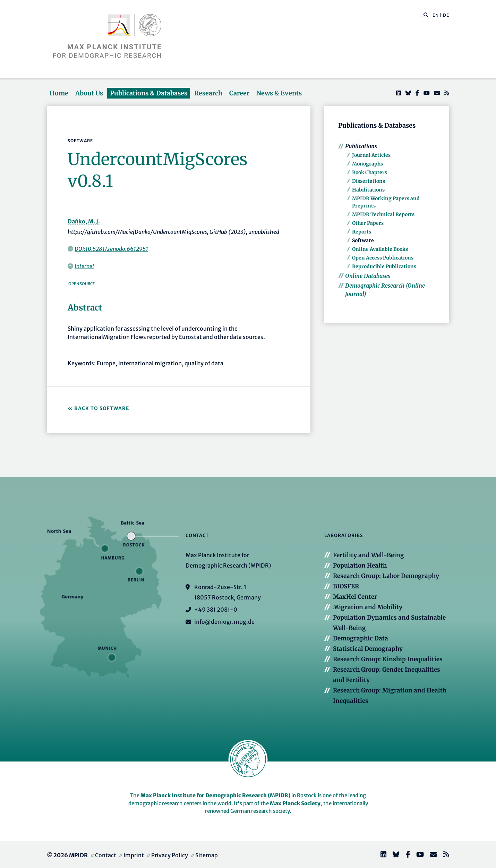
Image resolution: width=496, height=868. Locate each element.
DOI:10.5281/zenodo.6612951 (111, 249)
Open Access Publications (383, 258)
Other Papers (368, 223)
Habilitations (368, 190)
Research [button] (208, 93)
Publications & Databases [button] (149, 93)
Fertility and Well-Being (369, 555)
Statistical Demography (368, 649)
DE (446, 15)
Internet (84, 266)
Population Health (360, 565)
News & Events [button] (279, 93)
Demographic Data (361, 638)
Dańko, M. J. (84, 221)
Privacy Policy (170, 855)
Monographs (367, 164)
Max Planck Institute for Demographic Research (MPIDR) (215, 795)
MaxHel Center (355, 597)
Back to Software (102, 408)
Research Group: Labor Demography (386, 576)
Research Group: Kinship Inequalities (388, 659)
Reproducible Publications (384, 266)
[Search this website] (422, 15)
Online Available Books (380, 249)
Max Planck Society (295, 803)
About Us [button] (89, 93)
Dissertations (369, 181)
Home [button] (59, 93)
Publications (361, 146)
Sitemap (207, 855)
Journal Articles (371, 155)
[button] (426, 15)
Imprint (134, 855)
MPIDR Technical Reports (383, 214)
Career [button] (239, 93)
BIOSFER (346, 586)
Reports (362, 232)
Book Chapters (370, 172)
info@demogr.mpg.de (224, 622)
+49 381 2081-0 (216, 610)
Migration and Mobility (368, 607)
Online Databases (368, 276)
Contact (106, 855)
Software (363, 240)
